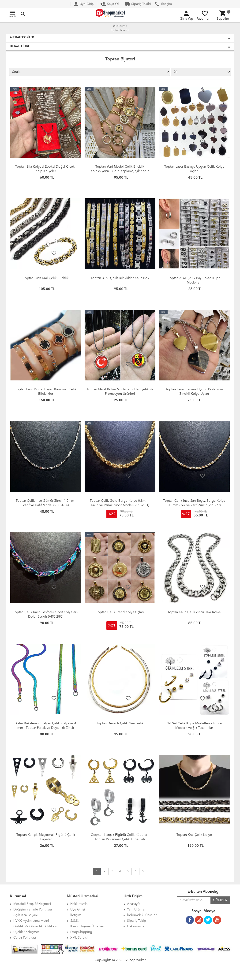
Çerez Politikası (25, 938)
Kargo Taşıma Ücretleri (87, 926)
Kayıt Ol (110, 4)
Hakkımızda (136, 926)
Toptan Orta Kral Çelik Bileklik (46, 278)
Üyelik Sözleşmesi (27, 932)
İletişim (163, 4)
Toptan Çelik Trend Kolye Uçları (120, 612)
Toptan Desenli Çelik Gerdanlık (120, 723)
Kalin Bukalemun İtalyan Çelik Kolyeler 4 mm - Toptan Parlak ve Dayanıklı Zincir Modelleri (46, 728)
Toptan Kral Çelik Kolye (194, 835)
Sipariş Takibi (138, 4)
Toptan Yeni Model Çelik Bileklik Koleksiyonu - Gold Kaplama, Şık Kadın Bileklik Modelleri (120, 171)
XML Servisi (79, 938)
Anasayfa (120, 26)
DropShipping (81, 932)
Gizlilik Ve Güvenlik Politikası (35, 926)
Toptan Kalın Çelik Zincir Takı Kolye (194, 612)
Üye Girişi (84, 4)
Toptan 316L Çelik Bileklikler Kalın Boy (120, 278)
